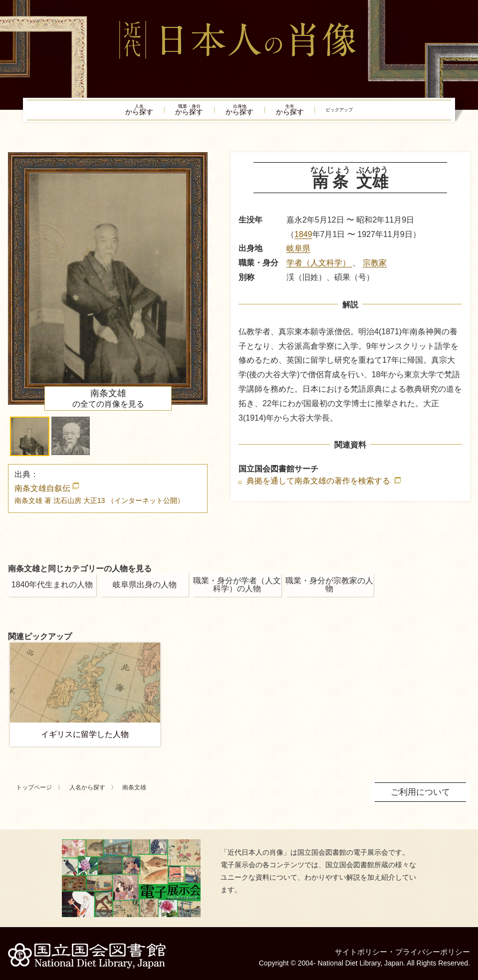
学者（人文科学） (319, 269)
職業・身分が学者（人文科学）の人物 (237, 591)
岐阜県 (298, 254)
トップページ (34, 793)
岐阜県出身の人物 (145, 591)
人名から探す (87, 793)
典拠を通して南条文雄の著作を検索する (319, 487)
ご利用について (422, 797)
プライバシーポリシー (430, 947)
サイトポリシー (354, 947)
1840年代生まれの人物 (52, 591)
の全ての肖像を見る (108, 404)
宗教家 (375, 269)
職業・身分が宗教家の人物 (329, 591)
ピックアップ (374, 113)
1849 (303, 240)
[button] (30, 442)
